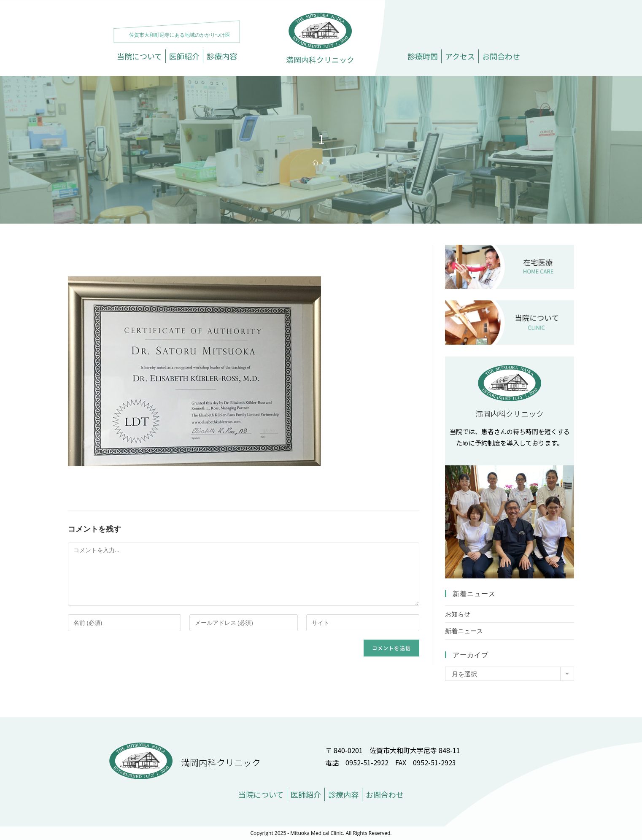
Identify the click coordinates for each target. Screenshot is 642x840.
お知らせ (458, 614)
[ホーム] (315, 163)
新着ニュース (464, 631)
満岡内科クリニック (320, 59)
